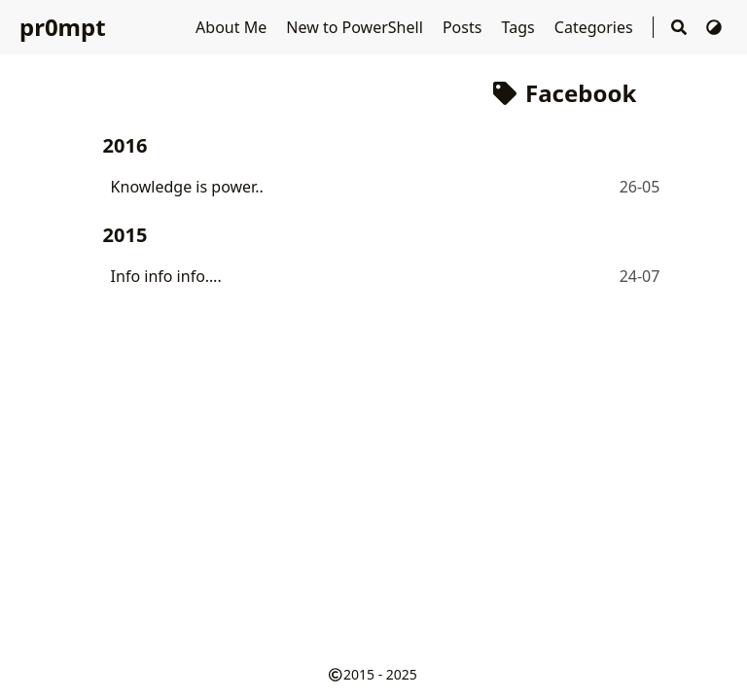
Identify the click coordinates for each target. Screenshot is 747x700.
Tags (520, 27)
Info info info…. (166, 276)
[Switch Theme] (714, 27)
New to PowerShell (356, 27)
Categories (596, 27)
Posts (464, 27)
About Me (233, 27)
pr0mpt (63, 27)
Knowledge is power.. (187, 187)
